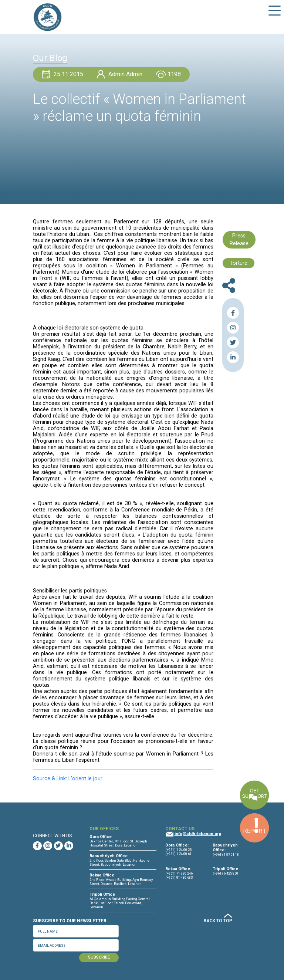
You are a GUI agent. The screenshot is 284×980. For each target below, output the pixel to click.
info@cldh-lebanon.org (198, 834)
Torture (239, 263)
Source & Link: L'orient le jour (68, 779)
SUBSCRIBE (99, 957)
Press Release (239, 240)
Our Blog (50, 58)
